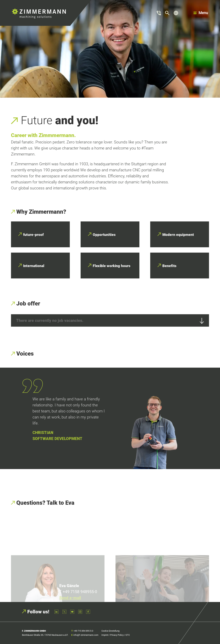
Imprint (105, 635)
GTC (128, 635)
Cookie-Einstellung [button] (110, 631)
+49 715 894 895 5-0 (83, 631)
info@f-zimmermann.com (86, 635)
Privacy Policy (117, 635)
